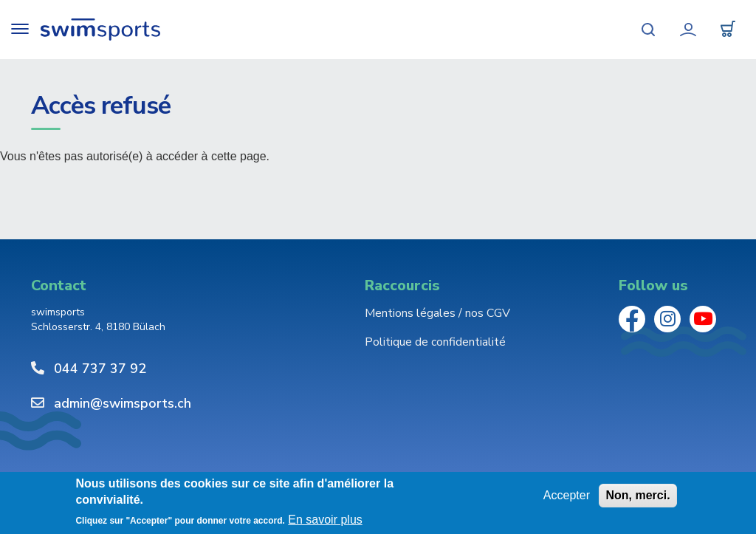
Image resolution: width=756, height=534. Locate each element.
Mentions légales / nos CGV (437, 313)
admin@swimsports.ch (123, 403)
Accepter (567, 495)
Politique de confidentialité (435, 342)
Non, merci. (638, 495)
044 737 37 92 (100, 369)
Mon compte (688, 30)
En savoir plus (325, 520)
